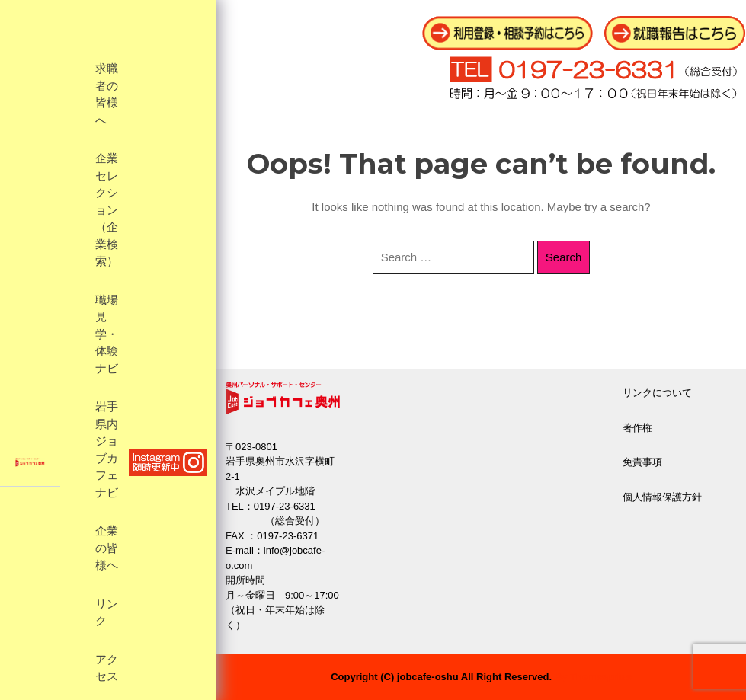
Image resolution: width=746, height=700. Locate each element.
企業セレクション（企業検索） (107, 210)
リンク (107, 613)
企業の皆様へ (107, 548)
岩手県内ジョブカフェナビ (107, 450)
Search (564, 257)
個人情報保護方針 (662, 497)
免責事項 (642, 462)
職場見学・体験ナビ (107, 334)
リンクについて (657, 393)
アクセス (107, 668)
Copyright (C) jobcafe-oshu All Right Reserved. (441, 677)
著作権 (637, 428)
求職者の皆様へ (107, 94)
